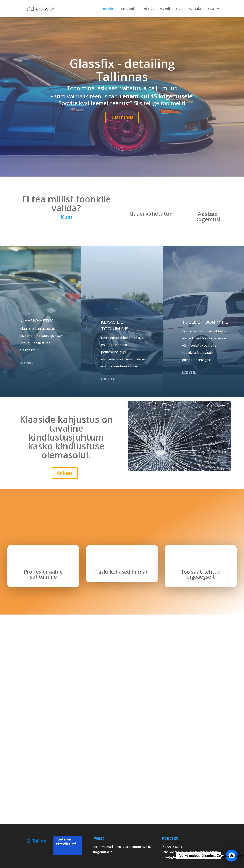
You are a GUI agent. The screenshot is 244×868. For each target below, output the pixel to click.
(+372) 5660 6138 (175, 847)
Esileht (108, 9)
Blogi (179, 9)
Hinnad (149, 9)
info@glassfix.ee (175, 857)
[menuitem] (213, 12)
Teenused (126, 9)
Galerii (165, 9)
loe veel (26, 363)
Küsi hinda (122, 117)
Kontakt (195, 9)
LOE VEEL (189, 372)
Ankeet (65, 473)
